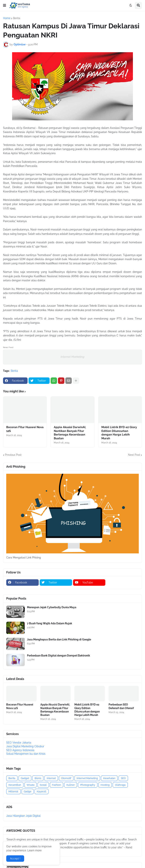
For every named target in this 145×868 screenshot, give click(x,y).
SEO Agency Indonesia (20, 750)
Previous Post (13, 455)
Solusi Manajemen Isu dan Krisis (26, 754)
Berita (17, 18)
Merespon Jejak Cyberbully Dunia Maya (52, 607)
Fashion (57, 785)
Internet (51, 778)
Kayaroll (42, 791)
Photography (88, 785)
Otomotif (66, 778)
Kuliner (71, 785)
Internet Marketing (72, 357)
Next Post (134, 455)
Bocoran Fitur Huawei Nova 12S (25, 429)
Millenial (13, 791)
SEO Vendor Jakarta (19, 743)
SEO (123, 778)
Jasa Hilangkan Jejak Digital (23, 816)
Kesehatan (109, 778)
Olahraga (120, 785)
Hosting (105, 785)
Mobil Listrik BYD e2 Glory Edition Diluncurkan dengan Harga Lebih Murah (119, 433)
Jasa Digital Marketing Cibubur (25, 746)
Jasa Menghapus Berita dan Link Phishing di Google (59, 639)
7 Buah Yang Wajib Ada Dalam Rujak (50, 623)
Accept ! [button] (15, 859)
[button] (5, 5)
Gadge (28, 791)
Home (7, 18)
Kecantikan (15, 785)
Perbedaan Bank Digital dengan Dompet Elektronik (59, 656)
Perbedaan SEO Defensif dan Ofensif (121, 706)
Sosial (43, 785)
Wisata (30, 785)
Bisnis (38, 778)
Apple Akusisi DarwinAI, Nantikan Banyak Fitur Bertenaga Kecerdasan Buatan (70, 433)
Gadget (25, 778)
